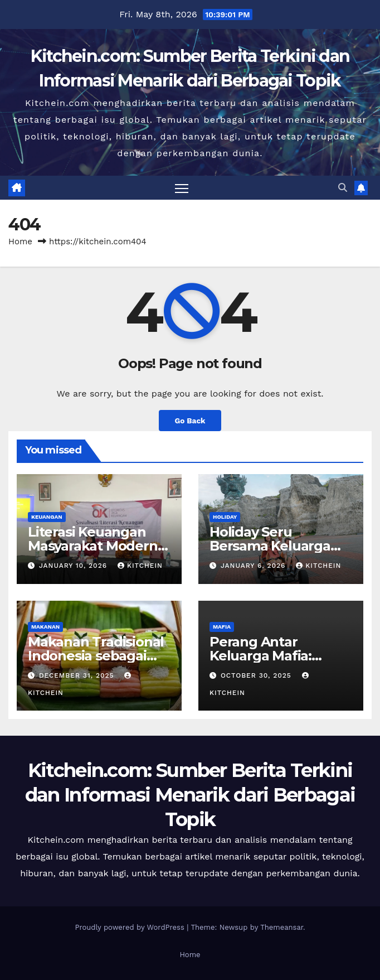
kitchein (140, 566)
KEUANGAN (47, 517)
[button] (343, 188)
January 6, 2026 (254, 566)
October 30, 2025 (257, 675)
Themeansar (282, 927)
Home (20, 242)
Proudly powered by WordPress (131, 927)
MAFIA (222, 627)
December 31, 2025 (78, 675)
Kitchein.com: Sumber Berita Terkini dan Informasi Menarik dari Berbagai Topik (190, 795)
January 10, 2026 (74, 566)
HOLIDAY (225, 517)
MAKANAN (45, 627)
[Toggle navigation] (182, 188)
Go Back (190, 421)
